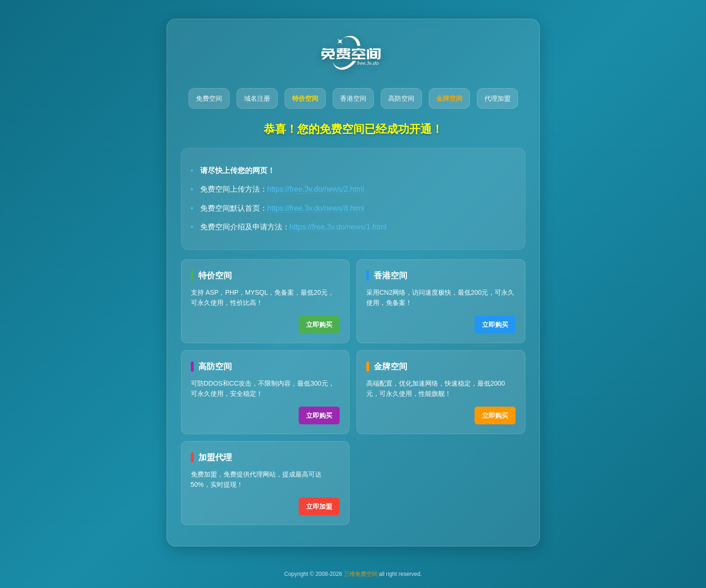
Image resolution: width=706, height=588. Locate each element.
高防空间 (401, 98)
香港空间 (353, 98)
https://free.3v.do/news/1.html (338, 227)
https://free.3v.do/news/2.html (316, 189)
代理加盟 (497, 98)
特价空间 (305, 98)
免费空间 (209, 98)
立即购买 (319, 325)
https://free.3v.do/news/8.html (316, 208)
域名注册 (257, 98)
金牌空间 (449, 98)
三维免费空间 (361, 574)
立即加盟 (319, 506)
